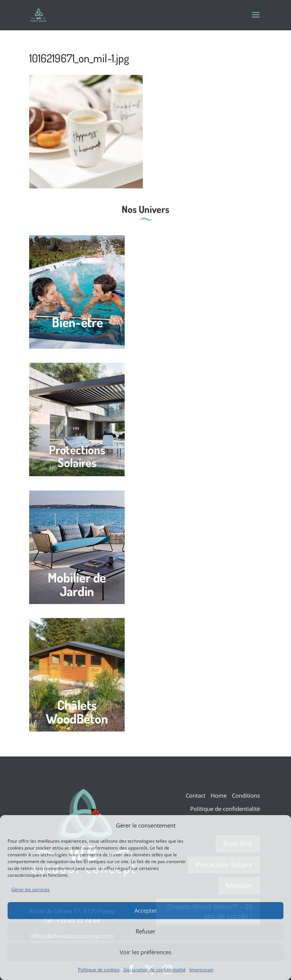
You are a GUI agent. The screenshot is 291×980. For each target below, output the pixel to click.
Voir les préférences (145, 952)
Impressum (201, 970)
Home (219, 795)
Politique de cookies (99, 970)
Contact (196, 795)
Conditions (246, 795)
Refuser (145, 931)
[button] (280, 825)
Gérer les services (31, 889)
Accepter (146, 910)
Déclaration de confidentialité (155, 970)
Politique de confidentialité (225, 809)
